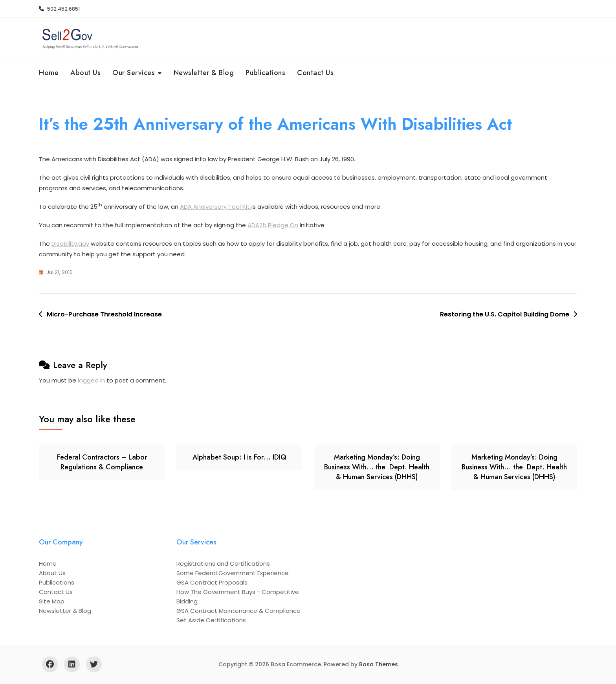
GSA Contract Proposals (212, 582)
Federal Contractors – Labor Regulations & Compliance (102, 462)
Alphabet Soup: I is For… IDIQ (239, 457)
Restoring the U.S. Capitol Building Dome (505, 314)
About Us (85, 73)
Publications (265, 73)
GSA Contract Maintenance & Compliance (238, 611)
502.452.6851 (59, 9)
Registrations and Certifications (223, 564)
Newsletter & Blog (204, 73)
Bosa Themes (379, 664)
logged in (91, 380)
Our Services (134, 73)
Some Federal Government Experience (233, 573)
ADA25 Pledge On (273, 225)
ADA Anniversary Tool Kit (216, 207)
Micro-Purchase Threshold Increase (104, 314)
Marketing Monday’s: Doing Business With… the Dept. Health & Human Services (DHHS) (377, 467)
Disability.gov (70, 244)
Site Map (52, 601)
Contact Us (315, 73)
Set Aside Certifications (211, 620)
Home (49, 73)
